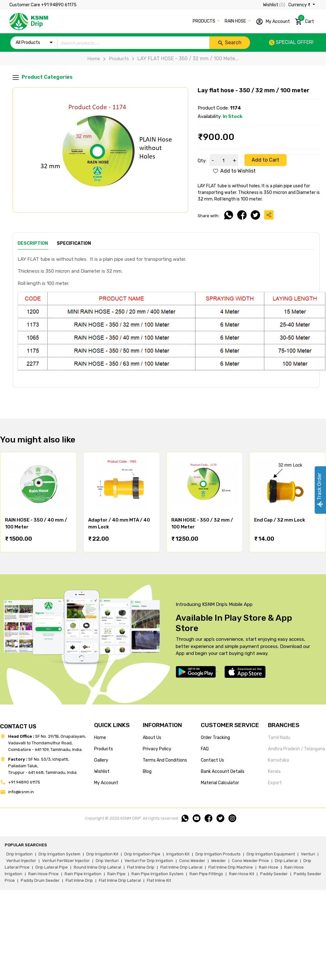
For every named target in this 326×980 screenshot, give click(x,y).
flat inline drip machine (231, 867)
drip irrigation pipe (142, 854)
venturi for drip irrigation (149, 861)
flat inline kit (159, 880)
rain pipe (116, 874)
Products (114, 59)
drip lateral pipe (52, 867)
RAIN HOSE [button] (236, 21)
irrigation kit (178, 854)
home (100, 738)
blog (147, 771)
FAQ (205, 749)
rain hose (269, 867)
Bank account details (223, 771)
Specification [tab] (74, 243)
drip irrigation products (218, 854)
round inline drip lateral (97, 867)
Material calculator (220, 783)
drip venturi (107, 861)
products (104, 749)
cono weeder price (250, 861)
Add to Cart (265, 160)
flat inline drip (141, 867)
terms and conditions (165, 760)
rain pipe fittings (206, 874)
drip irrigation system (59, 854)
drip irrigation (19, 854)
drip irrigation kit (102, 854)
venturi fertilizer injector (66, 861)
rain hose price (43, 874)
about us (152, 738)
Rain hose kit (242, 874)
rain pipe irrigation (83, 874)
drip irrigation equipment (271, 854)
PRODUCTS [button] (204, 21)
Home (94, 59)
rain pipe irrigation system (158, 874)
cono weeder (192, 861)
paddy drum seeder (40, 880)
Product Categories (43, 77)
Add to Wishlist (234, 171)
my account (106, 783)
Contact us (212, 760)
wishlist (102, 771)
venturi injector (21, 861)
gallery (101, 760)
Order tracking (215, 738)
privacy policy (157, 749)
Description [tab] (33, 243)
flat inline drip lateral (181, 867)
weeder (219, 861)
